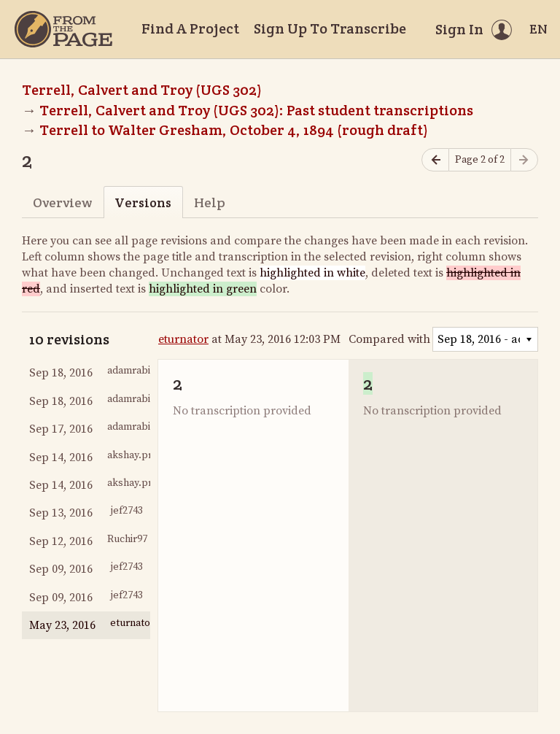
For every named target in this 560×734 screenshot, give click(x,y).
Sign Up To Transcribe (330, 28)
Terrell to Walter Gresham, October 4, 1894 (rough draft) (234, 130)
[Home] (63, 29)
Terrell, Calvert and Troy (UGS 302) (142, 90)
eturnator (183, 339)
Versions (143, 202)
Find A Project (190, 28)
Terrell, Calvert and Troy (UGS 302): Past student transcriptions (256, 110)
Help (210, 202)
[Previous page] (435, 160)
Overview (62, 202)
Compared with (389, 339)
